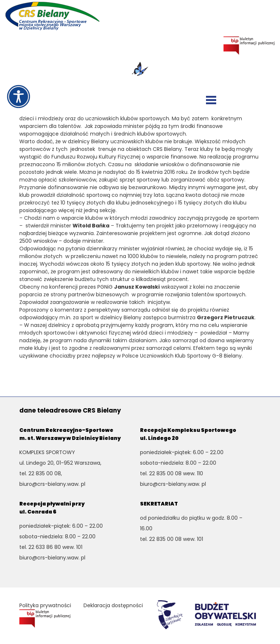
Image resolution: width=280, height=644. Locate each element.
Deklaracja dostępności (113, 605)
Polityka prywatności (45, 605)
